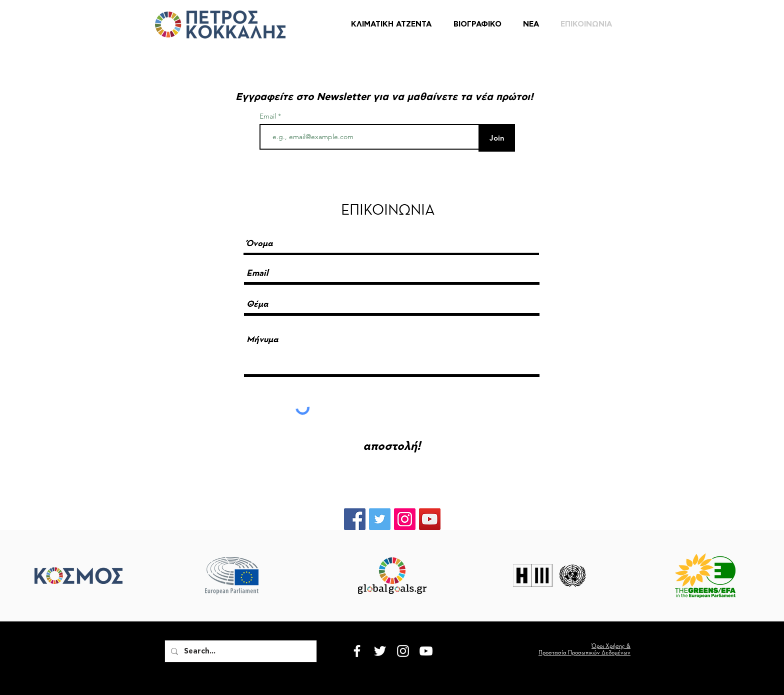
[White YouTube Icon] (426, 651)
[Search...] (240, 651)
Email (269, 116)
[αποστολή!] (392, 447)
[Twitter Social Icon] (380, 519)
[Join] (497, 138)
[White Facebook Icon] (357, 651)
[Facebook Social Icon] (355, 519)
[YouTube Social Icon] (430, 519)
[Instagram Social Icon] (405, 519)
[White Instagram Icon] (403, 651)
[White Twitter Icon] (380, 651)
